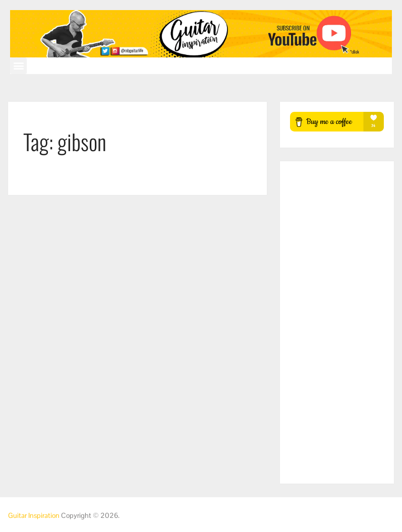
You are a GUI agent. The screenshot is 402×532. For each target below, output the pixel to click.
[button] (18, 66)
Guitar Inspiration (34, 515)
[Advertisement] (337, 322)
